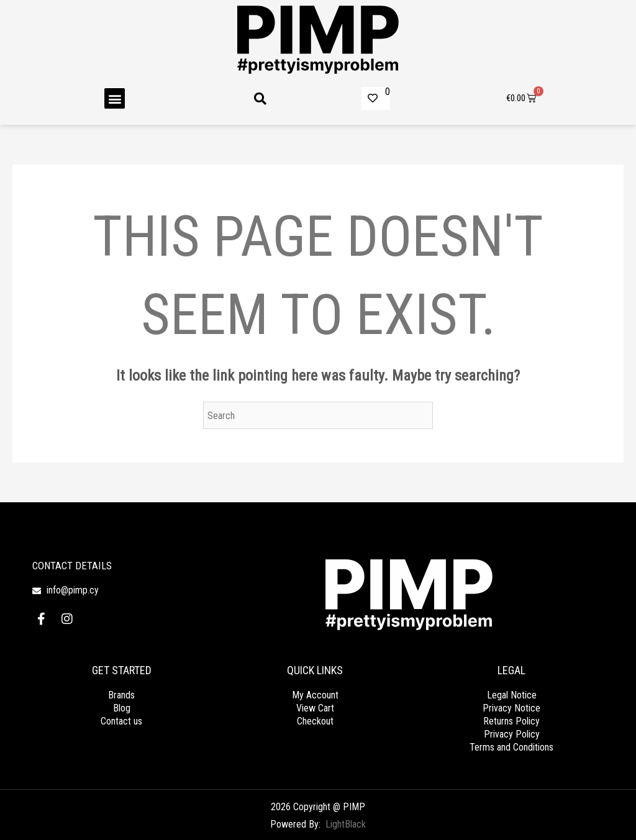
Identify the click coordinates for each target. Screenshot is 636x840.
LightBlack (346, 824)
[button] (115, 98)
